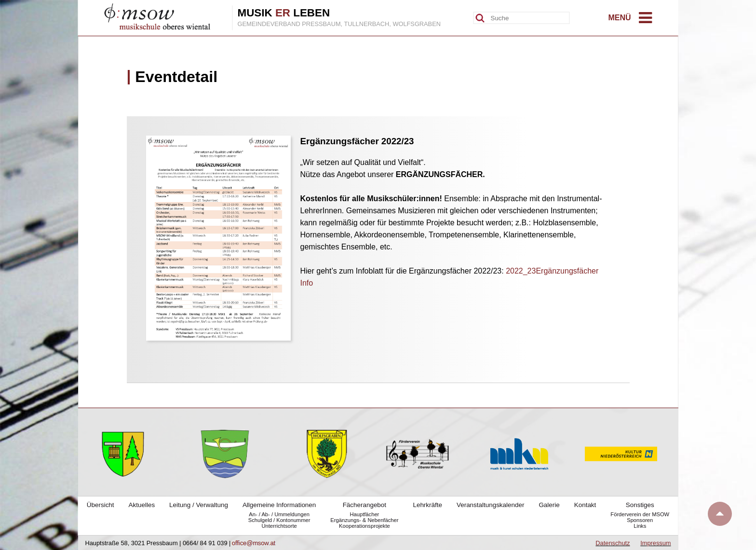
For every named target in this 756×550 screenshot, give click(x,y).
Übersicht (101, 505)
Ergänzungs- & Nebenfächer (364, 520)
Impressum (655, 543)
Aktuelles (142, 505)
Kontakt (585, 505)
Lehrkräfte (427, 505)
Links (640, 526)
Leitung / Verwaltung (199, 505)
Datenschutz (613, 543)
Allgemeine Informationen (279, 505)
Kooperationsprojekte (364, 526)
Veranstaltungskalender (490, 505)
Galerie (549, 505)
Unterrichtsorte (279, 526)
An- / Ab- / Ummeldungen (279, 514)
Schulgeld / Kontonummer (279, 520)
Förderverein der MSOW (640, 514)
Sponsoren (640, 520)
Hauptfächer (364, 514)
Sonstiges (640, 505)
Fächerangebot (364, 505)
